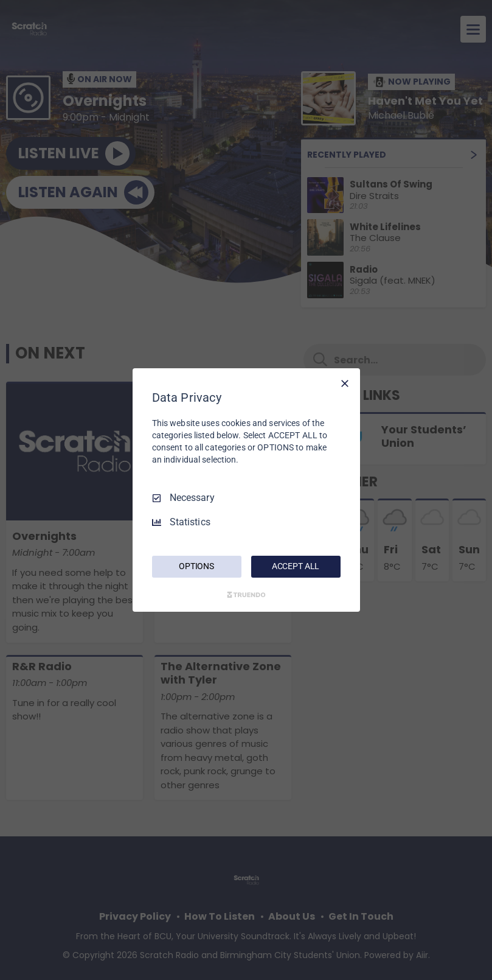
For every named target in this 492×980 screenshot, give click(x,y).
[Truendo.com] (246, 595)
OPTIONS (196, 566)
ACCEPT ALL (296, 566)
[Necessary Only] (345, 383)
